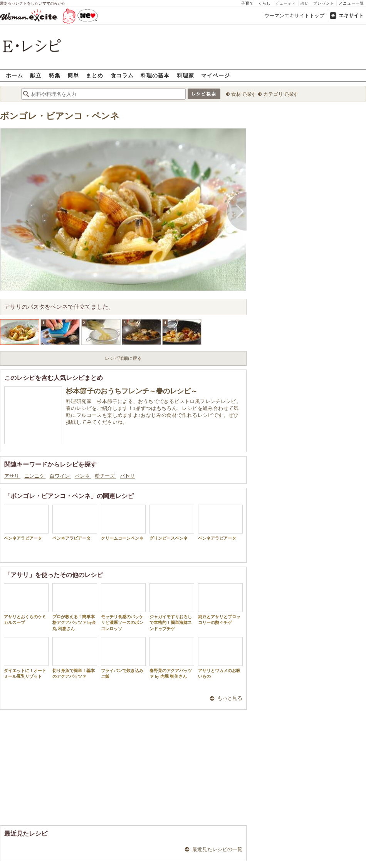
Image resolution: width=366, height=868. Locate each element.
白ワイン (60, 476)
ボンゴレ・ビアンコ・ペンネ (60, 116)
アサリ (12, 476)
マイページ (216, 75)
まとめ (95, 75)
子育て (248, 3)
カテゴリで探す (281, 94)
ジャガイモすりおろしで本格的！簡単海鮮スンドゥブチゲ (172, 607)
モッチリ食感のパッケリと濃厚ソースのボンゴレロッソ (123, 607)
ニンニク (35, 476)
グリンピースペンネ (172, 523)
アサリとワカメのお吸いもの (220, 658)
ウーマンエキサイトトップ (294, 16)
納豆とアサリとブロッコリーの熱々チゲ (220, 604)
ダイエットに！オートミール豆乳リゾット (26, 658)
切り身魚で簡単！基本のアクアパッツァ (75, 658)
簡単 (73, 75)
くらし (264, 3)
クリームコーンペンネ (123, 523)
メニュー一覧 (351, 3)
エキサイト (351, 16)
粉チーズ (105, 476)
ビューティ (286, 3)
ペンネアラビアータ (26, 523)
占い (305, 3)
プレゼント (324, 3)
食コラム (122, 75)
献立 (36, 75)
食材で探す (244, 94)
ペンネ (83, 476)
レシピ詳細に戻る (123, 358)
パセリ (127, 476)
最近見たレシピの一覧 (217, 849)
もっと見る (230, 698)
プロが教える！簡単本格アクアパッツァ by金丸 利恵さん (75, 607)
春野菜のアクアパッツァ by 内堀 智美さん (172, 658)
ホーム (14, 75)
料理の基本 (155, 75)
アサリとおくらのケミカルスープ (26, 604)
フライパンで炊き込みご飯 (123, 658)
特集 (55, 75)
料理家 (186, 75)
